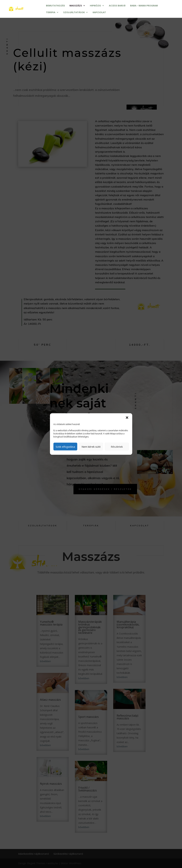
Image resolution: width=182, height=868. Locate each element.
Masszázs (76, 6)
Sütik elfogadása (65, 447)
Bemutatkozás (55, 6)
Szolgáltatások (74, 12)
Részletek (117, 447)
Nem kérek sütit (91, 447)
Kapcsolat (99, 12)
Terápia (51, 12)
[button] (127, 418)
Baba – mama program (144, 6)
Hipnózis (95, 6)
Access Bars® (117, 6)
